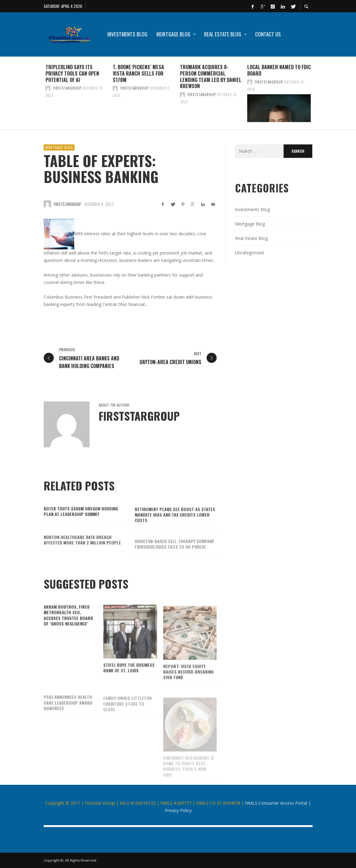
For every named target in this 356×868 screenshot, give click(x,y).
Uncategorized (249, 253)
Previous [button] (39, 95)
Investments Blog (252, 209)
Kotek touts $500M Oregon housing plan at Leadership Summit (81, 521)
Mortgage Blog (59, 147)
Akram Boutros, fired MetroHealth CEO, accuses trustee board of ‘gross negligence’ (68, 625)
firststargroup (67, 88)
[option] (77, 93)
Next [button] (317, 95)
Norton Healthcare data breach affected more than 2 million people (82, 551)
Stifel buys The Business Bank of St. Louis (129, 678)
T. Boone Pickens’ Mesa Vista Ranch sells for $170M (138, 73)
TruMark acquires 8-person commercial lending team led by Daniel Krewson (211, 76)
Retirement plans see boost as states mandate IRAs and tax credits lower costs (175, 525)
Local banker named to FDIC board (279, 70)
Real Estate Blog (251, 238)
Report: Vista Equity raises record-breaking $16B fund (188, 683)
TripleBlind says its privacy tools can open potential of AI (72, 73)
